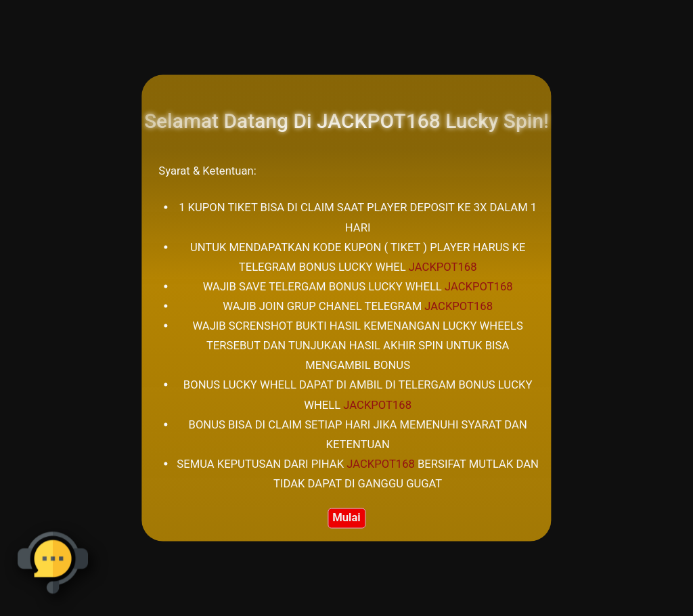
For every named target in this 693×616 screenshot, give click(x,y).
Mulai (346, 517)
